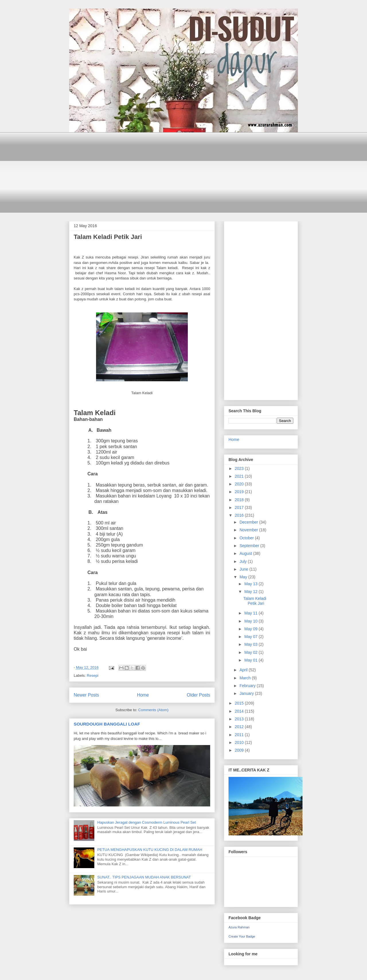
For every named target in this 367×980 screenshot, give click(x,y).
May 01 (251, 660)
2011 (240, 735)
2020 (240, 484)
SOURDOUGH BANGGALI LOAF (107, 724)
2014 (240, 711)
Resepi (93, 675)
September (250, 546)
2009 (240, 750)
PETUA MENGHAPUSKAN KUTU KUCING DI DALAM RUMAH (150, 850)
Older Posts (199, 695)
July (244, 561)
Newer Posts (86, 695)
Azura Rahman (239, 927)
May (244, 577)
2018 (240, 500)
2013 (240, 719)
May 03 (251, 644)
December (249, 522)
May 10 (251, 621)
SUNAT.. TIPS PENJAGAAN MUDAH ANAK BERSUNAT (144, 877)
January (247, 693)
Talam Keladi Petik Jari (108, 237)
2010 (240, 742)
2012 (240, 727)
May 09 (251, 629)
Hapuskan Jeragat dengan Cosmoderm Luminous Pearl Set (147, 822)
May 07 (251, 637)
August (246, 553)
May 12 (251, 592)
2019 (240, 492)
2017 (240, 507)
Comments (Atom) (153, 710)
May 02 (251, 652)
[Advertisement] (183, 172)
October (247, 538)
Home (143, 695)
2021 (240, 476)
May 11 (251, 613)
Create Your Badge (242, 936)
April (244, 670)
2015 (240, 703)
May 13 (251, 584)
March (246, 678)
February (248, 686)
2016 (240, 515)
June (244, 569)
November (249, 530)
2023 (240, 468)
